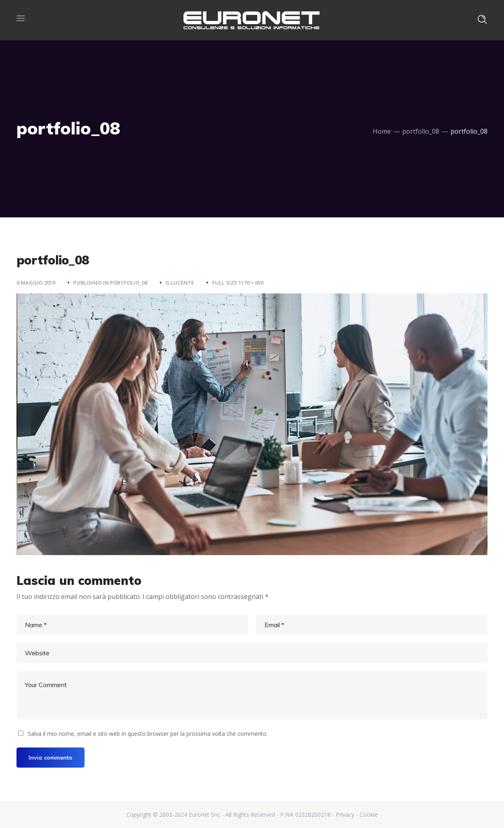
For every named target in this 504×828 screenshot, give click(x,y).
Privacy (345, 815)
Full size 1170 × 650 (238, 283)
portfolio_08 (421, 131)
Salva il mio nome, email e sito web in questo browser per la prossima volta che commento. (148, 734)
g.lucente (180, 283)
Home (382, 131)
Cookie (369, 815)
